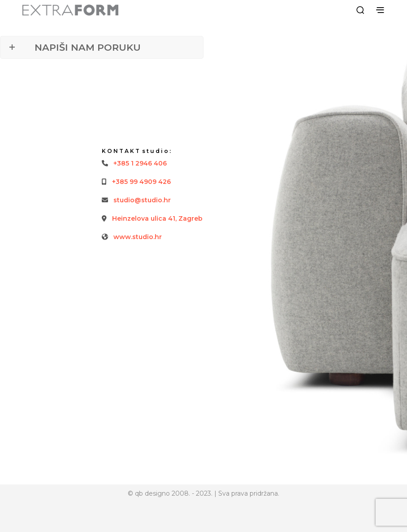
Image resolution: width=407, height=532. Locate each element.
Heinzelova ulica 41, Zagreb (157, 218)
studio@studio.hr (142, 200)
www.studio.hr (138, 237)
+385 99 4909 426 (141, 182)
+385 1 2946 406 (140, 163)
